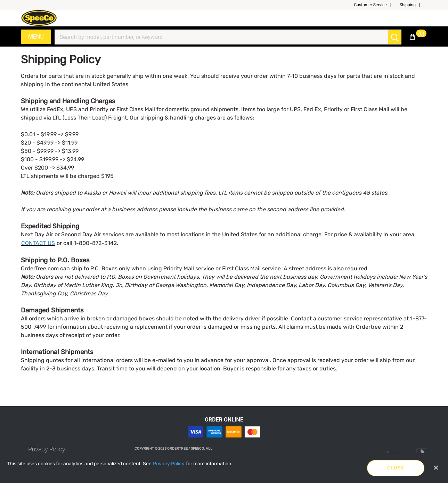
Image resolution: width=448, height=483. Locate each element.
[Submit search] (394, 37)
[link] (47, 449)
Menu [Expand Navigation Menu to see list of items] (36, 37)
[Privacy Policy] (169, 464)
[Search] (224, 37)
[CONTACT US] (38, 243)
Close (396, 468)
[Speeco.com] (41, 18)
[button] (375, 5)
